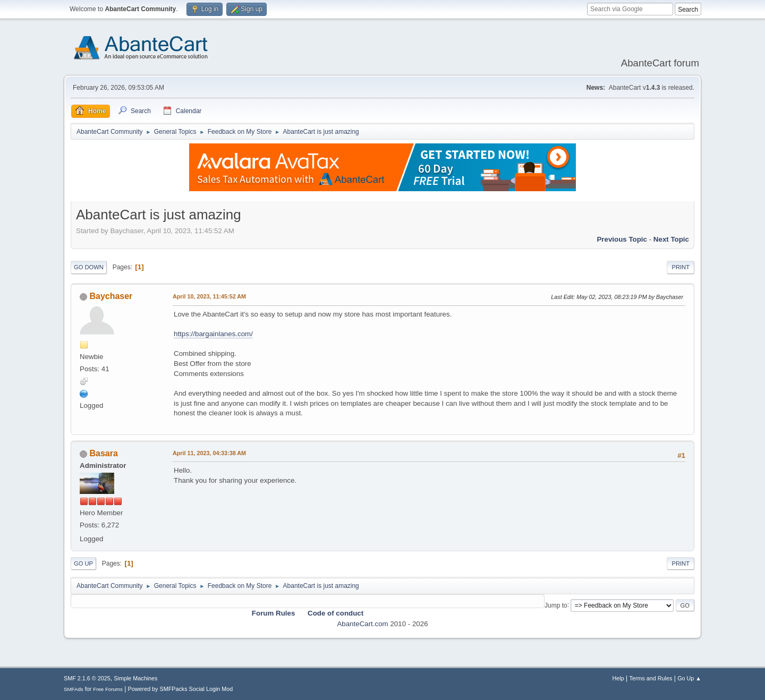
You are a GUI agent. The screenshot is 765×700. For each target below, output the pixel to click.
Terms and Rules (651, 678)
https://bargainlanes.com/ (213, 334)
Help (618, 678)
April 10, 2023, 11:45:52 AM (209, 296)
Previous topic (622, 239)
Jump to (556, 605)
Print (681, 267)
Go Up (83, 564)
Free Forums (108, 689)
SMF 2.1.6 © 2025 (87, 678)
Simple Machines (135, 678)
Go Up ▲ (689, 678)
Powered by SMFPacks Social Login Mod (181, 689)
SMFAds (74, 689)
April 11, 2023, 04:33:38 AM (209, 453)
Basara (103, 453)
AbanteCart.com (362, 624)
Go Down (89, 267)
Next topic (671, 239)
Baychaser (111, 296)
